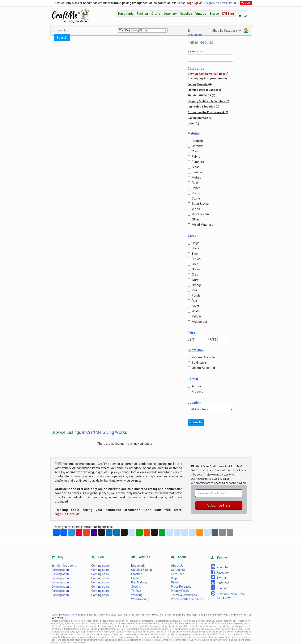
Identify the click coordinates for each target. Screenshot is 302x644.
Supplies (186, 14)
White (194, 311)
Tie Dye (136, 591)
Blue (193, 254)
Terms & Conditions (184, 595)
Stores (214, 14)
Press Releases (181, 587)
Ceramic (195, 146)
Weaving (137, 595)
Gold (193, 264)
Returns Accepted (202, 357)
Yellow (194, 316)
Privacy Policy (180, 591)
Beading (195, 141)
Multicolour (197, 322)
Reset (223, 74)
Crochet (136, 574)
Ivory (193, 280)
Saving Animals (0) (200, 118)
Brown (194, 259)
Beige (193, 243)
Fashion (142, 14)
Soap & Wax (198, 204)
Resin (193, 183)
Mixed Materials (200, 225)
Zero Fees (178, 574)
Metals (194, 178)
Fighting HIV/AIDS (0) (201, 95)
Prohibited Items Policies (187, 599)
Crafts (156, 14)
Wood (194, 209)
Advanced (195, 33)
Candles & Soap (142, 570)
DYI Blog (228, 14)
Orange (195, 285)
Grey (193, 275)
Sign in (212, 3)
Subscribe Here (219, 505)
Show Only (195, 350)
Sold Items (197, 363)
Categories (196, 69)
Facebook (220, 572)
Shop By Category (225, 31)
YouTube (220, 567)
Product (195, 391)
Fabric (194, 157)
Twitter (219, 577)
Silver (193, 306)
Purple (194, 295)
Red (192, 301)
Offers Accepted (201, 368)
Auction (195, 386)
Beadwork (138, 566)
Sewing (136, 587)
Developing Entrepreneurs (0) (207, 78)
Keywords (195, 51)
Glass (194, 167)
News (175, 582)
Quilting (136, 578)
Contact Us (178, 570)
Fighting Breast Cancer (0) (205, 90)
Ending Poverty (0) (200, 84)
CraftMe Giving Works (202, 74)
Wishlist (229, 3)
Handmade (126, 14)
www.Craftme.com (73, 615)
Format (193, 379)
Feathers (196, 162)
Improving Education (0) (203, 107)
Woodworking (140, 599)
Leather (195, 172)
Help (174, 578)
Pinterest (220, 582)
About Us (177, 566)
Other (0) (193, 124)
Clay (193, 151)
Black (193, 248)
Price (192, 333)
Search (62, 38)
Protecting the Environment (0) (208, 112)
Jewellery (170, 14)
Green (194, 269)
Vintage (201, 14)
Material (194, 133)
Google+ (219, 588)
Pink (193, 290)
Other (193, 219)
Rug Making (139, 582)
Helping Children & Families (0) (208, 101)
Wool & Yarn (198, 214)
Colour (193, 236)
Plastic (194, 193)
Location (194, 403)
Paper (194, 188)
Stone (194, 198)
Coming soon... (67, 566)
